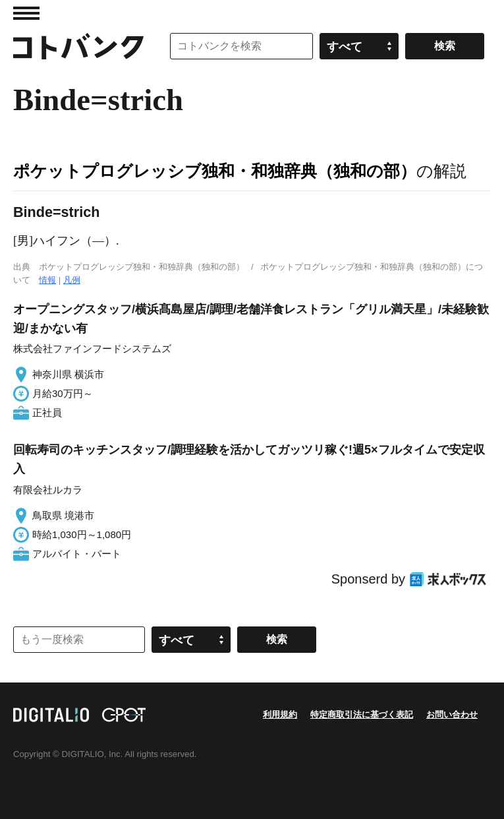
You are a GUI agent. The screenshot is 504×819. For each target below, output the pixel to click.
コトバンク (78, 46)
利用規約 (280, 714)
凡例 (72, 280)
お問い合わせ (452, 714)
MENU (26, 13)
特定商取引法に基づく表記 (362, 714)
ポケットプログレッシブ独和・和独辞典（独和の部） (215, 171)
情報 (47, 280)
